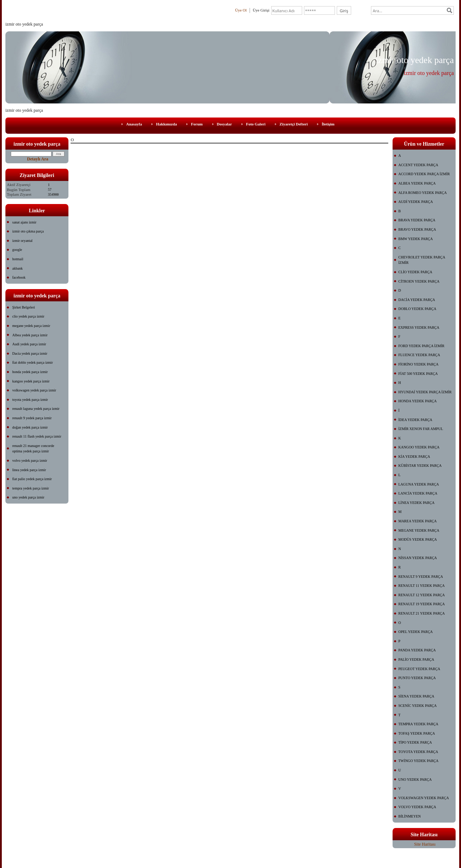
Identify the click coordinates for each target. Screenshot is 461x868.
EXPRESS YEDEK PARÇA (419, 327)
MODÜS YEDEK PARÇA (418, 539)
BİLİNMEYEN (409, 816)
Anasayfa (134, 124)
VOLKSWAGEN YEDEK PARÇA (424, 798)
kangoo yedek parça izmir (31, 381)
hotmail (18, 259)
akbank (17, 268)
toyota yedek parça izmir (30, 400)
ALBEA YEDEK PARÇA (417, 183)
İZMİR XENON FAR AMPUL (421, 429)
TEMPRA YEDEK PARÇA (418, 724)
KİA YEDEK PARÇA (414, 457)
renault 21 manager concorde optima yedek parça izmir (33, 449)
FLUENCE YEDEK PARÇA (419, 355)
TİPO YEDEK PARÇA (415, 742)
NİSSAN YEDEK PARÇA (418, 558)
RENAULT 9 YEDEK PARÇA (421, 577)
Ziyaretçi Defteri (294, 124)
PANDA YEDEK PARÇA (417, 650)
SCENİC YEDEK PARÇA (418, 706)
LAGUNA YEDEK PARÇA (419, 484)
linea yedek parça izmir (29, 470)
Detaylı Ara (38, 159)
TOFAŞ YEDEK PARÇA (417, 733)
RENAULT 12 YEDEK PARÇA (422, 595)
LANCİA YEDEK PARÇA (418, 493)
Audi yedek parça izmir (29, 344)
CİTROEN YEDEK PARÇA (419, 281)
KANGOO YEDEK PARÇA (419, 447)
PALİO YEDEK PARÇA (416, 659)
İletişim (328, 124)
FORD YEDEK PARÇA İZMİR (421, 346)
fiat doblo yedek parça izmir (33, 362)
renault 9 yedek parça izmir (32, 418)
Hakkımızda (166, 124)
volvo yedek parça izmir (30, 460)
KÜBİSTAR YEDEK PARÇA (420, 466)
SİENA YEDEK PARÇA (416, 696)
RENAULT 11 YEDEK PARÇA (422, 586)
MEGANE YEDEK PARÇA (419, 530)
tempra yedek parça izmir (31, 488)
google (17, 250)
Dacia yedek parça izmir (30, 353)
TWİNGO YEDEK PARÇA (418, 761)
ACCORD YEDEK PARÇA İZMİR (424, 174)
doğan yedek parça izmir (30, 427)
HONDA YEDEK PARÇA (418, 401)
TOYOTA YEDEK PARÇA (418, 752)
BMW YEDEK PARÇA (416, 239)
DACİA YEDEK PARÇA (417, 300)
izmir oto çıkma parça (28, 231)
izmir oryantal (22, 241)
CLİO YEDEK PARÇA (415, 272)
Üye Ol (241, 10)
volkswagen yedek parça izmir (34, 390)
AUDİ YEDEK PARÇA (416, 202)
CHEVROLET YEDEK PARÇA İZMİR (422, 260)
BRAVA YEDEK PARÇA (417, 220)
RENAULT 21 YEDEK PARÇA (422, 613)
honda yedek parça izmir (30, 372)
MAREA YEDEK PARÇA (418, 521)
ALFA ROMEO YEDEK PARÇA (422, 193)
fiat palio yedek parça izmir (32, 479)
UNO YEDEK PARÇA (415, 780)
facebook (19, 277)
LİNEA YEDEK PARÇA (416, 503)
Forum (197, 124)
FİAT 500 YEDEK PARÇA (418, 374)
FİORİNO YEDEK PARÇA (419, 364)
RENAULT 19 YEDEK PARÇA (422, 604)
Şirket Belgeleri (24, 307)
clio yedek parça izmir (28, 316)
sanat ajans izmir (24, 222)
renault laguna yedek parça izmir (36, 409)
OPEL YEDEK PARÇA (416, 632)
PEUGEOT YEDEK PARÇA (419, 669)
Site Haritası (425, 844)
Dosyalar (224, 124)
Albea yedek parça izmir (30, 335)
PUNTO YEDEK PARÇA (417, 678)
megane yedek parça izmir (31, 326)
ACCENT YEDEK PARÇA (418, 165)
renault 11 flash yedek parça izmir (37, 436)
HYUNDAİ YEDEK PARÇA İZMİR (425, 392)
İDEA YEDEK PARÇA (415, 420)
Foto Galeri (256, 124)
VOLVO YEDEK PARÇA (417, 807)
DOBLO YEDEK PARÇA (417, 309)
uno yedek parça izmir (28, 497)
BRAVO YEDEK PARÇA (417, 229)
